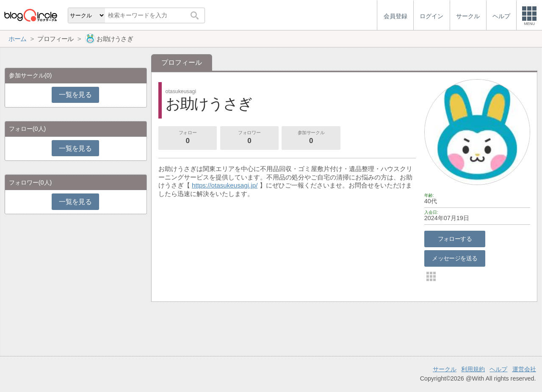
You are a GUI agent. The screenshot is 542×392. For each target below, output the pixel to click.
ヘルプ (498, 369)
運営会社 (524, 369)
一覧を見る (75, 95)
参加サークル (311, 138)
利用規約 (473, 369)
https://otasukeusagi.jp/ (225, 185)
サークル (445, 369)
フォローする (455, 239)
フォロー (188, 138)
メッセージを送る (455, 258)
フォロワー (249, 138)
